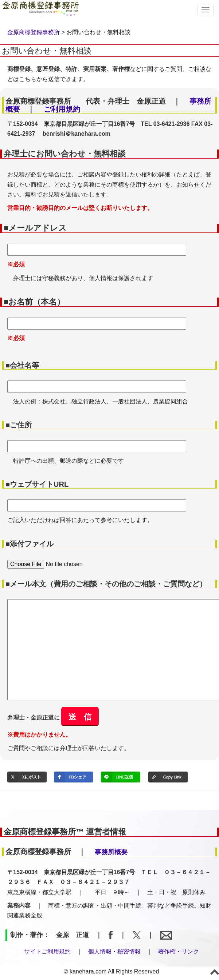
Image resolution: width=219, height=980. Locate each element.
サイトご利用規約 (47, 951)
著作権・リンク (179, 951)
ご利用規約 (62, 109)
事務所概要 (111, 852)
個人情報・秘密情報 (114, 951)
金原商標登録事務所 (34, 32)
